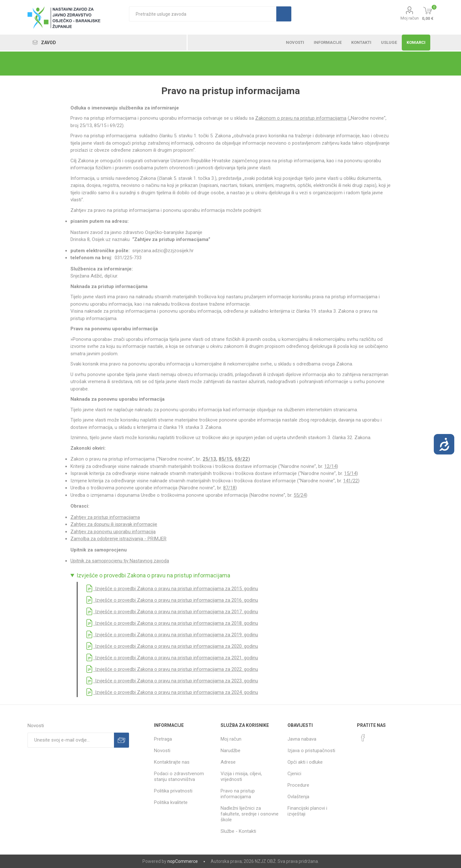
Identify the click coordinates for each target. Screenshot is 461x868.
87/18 (229, 488)
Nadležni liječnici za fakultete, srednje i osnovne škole (250, 814)
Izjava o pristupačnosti (311, 751)
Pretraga (163, 739)
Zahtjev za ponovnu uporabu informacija (113, 532)
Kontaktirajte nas (172, 762)
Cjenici (294, 774)
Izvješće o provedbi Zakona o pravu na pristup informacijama (153, 575)
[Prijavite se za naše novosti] (71, 740)
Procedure (298, 785)
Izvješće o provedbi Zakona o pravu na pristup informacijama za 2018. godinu (172, 623)
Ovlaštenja (298, 797)
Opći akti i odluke (305, 762)
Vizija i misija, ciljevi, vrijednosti (241, 776)
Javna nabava (302, 739)
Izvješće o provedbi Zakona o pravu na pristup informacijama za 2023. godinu (172, 681)
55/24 (300, 495)
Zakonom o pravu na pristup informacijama (301, 118)
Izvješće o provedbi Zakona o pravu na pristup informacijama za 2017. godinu (172, 612)
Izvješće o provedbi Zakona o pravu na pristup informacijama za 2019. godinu (172, 635)
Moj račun (410, 18)
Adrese (228, 762)
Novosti (162, 751)
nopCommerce (183, 861)
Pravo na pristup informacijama (238, 794)
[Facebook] (363, 738)
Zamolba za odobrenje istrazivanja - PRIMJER (118, 539)
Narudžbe (230, 751)
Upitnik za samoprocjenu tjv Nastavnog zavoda (120, 561)
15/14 (350, 473)
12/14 (330, 466)
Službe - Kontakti (238, 831)
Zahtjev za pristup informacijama (105, 517)
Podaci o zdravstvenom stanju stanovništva (179, 776)
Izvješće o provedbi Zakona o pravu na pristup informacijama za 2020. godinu (172, 646)
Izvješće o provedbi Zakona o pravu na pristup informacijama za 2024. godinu (172, 692)
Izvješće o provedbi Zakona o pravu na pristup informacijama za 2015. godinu (172, 589)
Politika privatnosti (173, 791)
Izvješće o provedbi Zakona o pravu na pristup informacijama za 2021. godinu (172, 658)
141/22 (351, 481)
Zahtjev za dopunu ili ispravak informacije (114, 524)
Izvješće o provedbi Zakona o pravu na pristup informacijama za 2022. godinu (172, 669)
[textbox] (203, 14)
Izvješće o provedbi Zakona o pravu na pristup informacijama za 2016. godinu (172, 600)
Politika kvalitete (171, 802)
